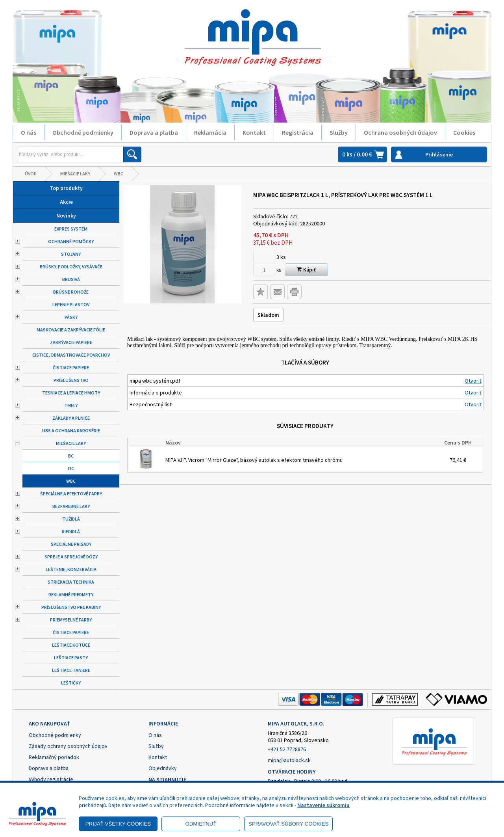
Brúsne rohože (71, 292)
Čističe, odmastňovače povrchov (71, 355)
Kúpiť (306, 270)
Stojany (71, 254)
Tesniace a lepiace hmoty (71, 393)
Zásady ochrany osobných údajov (68, 746)
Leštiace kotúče (71, 645)
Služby (339, 132)
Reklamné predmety (71, 594)
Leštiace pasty (71, 658)
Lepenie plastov (71, 304)
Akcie (66, 202)
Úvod (31, 174)
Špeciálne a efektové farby (71, 494)
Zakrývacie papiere (71, 342)
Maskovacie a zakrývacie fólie (71, 330)
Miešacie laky (75, 174)
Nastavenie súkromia (323, 805)
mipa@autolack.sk (289, 760)
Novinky (66, 216)
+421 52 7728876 (287, 749)
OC (71, 468)
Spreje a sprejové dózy (71, 557)
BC (71, 456)
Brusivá (71, 279)
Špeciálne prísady (71, 544)
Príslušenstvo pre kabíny (71, 607)
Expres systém (71, 229)
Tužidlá (71, 519)
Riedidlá (71, 531)
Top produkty (66, 188)
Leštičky (71, 683)
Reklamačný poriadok (54, 757)
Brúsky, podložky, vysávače (71, 267)
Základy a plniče (71, 418)
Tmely (71, 405)
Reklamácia (210, 132)
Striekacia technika (71, 582)
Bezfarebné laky (71, 506)
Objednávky (163, 768)
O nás (29, 132)
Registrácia (298, 132)
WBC (119, 174)
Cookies (464, 132)
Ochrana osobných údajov (400, 132)
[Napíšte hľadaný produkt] (70, 154)
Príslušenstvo (71, 380)
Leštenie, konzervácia (71, 569)
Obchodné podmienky (83, 132)
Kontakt (254, 132)
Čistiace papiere (71, 367)
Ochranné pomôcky (71, 241)
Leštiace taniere (71, 670)
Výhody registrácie (51, 779)
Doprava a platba (154, 132)
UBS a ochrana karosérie (71, 431)
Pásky (71, 317)
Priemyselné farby (71, 620)
